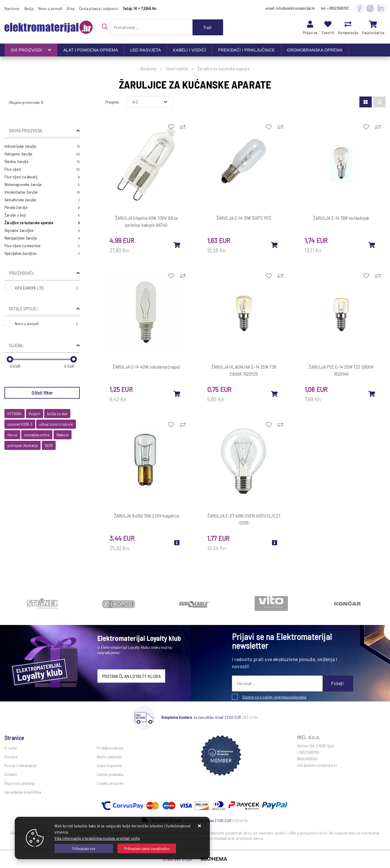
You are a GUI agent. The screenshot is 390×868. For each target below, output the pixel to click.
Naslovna (12, 8)
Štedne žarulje (42, 162)
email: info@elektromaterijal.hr (290, 8)
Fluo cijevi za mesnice (42, 246)
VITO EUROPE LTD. (46, 288)
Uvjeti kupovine (109, 765)
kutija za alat (57, 414)
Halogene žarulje (42, 154)
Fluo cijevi (42, 169)
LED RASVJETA (146, 50)
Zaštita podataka (110, 774)
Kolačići (11, 774)
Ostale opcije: (23, 309)
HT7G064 (15, 414)
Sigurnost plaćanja (20, 783)
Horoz (12, 435)
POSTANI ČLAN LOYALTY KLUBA (131, 676)
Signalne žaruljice (42, 230)
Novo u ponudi (50, 8)
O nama (10, 748)
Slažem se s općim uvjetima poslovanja (274, 697)
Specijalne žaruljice (42, 253)
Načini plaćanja (109, 757)
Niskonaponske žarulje (42, 184)
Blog (71, 8)
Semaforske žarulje (42, 200)
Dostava (11, 757)
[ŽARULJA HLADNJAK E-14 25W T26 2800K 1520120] (275, 394)
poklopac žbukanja (23, 445)
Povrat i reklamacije (21, 765)
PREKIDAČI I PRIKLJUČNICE (247, 50)
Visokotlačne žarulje (42, 192)
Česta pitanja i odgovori (99, 8)
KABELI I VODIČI (190, 50)
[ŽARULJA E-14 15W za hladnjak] (372, 245)
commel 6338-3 (20, 424)
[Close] (84, 848)
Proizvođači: (21, 273)
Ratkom (63, 435)
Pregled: (113, 102)
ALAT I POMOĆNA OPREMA (91, 50)
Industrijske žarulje (42, 146)
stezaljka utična (37, 435)
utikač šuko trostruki (56, 424)
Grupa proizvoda (25, 131)
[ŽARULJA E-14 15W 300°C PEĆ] (275, 245)
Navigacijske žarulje (42, 238)
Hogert (35, 414)
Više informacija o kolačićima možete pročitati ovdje (97, 838)
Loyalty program (110, 783)
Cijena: (16, 345)
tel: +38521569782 (335, 8)
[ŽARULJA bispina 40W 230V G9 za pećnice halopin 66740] (177, 245)
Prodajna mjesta (110, 748)
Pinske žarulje (42, 207)
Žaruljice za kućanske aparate (42, 223)
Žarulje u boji (42, 215)
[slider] (10, 359)
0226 (49, 445)
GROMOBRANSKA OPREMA (315, 50)
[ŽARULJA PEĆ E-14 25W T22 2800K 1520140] (372, 394)
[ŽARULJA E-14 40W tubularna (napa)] (177, 394)
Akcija (29, 8)
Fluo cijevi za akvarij (42, 177)
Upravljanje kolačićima (23, 792)
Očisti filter (42, 393)
